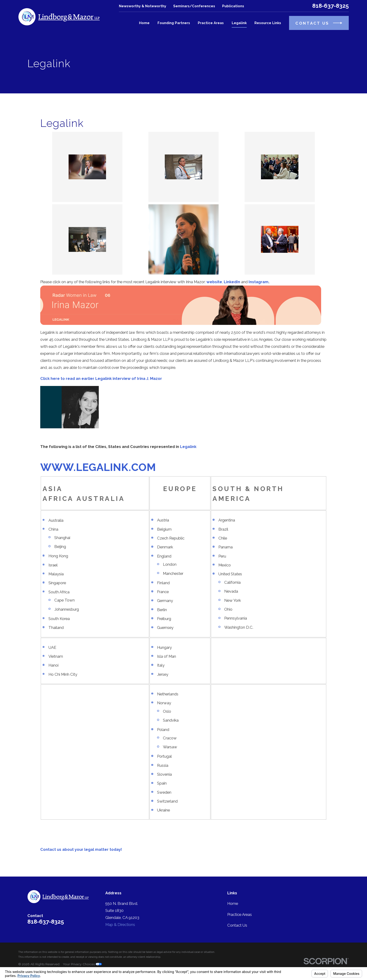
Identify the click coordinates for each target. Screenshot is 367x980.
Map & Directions (120, 925)
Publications (233, 6)
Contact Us (237, 925)
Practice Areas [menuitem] (211, 23)
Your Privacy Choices (82, 964)
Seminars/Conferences (194, 6)
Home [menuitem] (144, 23)
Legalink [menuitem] (239, 23)
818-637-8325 (330, 6)
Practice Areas (240, 914)
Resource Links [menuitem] (268, 23)
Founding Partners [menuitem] (174, 23)
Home (233, 903)
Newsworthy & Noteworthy (143, 6)
